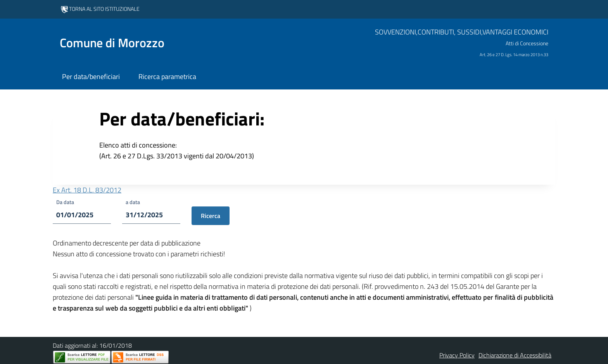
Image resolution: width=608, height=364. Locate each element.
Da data (65, 202)
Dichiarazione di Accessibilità (515, 355)
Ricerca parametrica (167, 76)
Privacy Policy (457, 355)
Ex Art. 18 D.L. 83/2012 (87, 190)
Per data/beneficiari (91, 76)
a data (133, 202)
